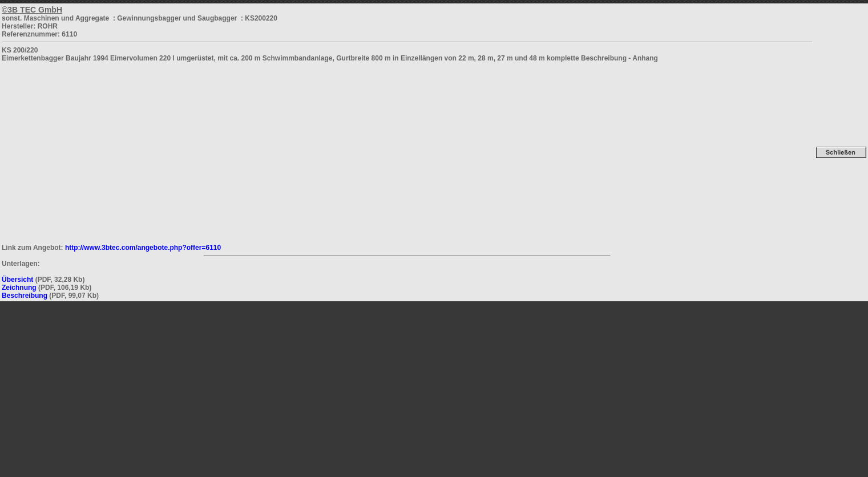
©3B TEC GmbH (32, 10)
